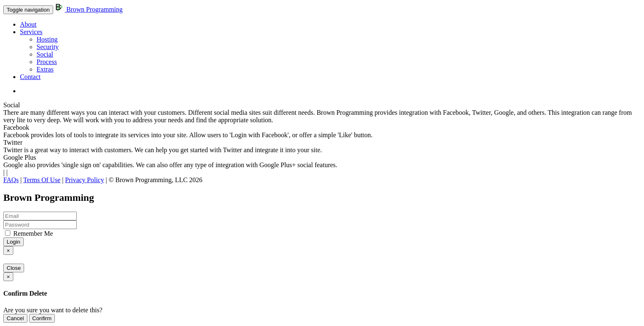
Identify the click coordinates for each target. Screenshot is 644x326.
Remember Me (29, 233)
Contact (30, 77)
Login (13, 242)
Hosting (47, 39)
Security (48, 47)
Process (47, 62)
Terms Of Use (42, 180)
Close (14, 268)
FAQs (11, 180)
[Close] (8, 251)
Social (45, 54)
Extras (45, 69)
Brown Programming (89, 9)
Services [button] (31, 32)
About (28, 24)
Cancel (15, 318)
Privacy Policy (85, 180)
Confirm (42, 318)
